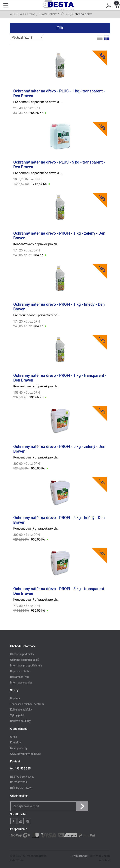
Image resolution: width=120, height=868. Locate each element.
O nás (14, 737)
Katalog (30, 14)
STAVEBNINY (48, 14)
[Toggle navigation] (6, 5)
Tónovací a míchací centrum (27, 704)
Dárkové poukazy (20, 721)
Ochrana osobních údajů (25, 660)
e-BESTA (16, 14)
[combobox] (27, 37)
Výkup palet (17, 715)
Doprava (15, 698)
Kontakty (15, 742)
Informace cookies (21, 683)
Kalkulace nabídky (21, 710)
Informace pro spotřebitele (26, 665)
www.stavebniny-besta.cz (25, 754)
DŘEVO (65, 14)
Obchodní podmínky (22, 654)
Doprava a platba (20, 671)
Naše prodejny (19, 748)
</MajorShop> (80, 856)
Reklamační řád (19, 677)
